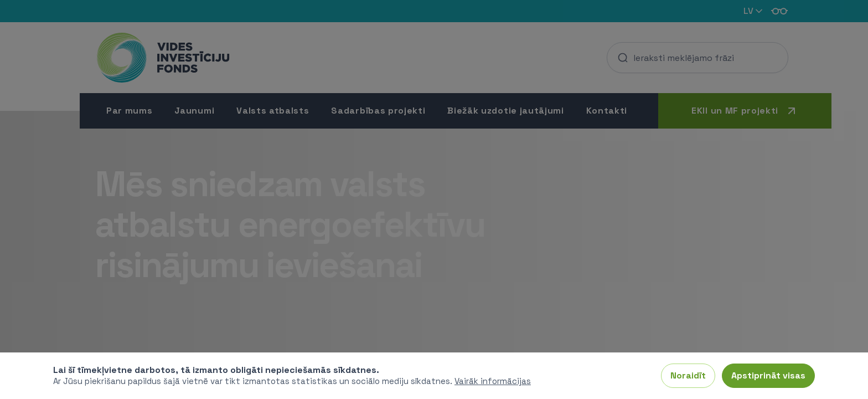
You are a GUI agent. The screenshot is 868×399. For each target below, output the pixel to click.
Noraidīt (688, 375)
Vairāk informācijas (493, 381)
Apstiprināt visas (768, 375)
